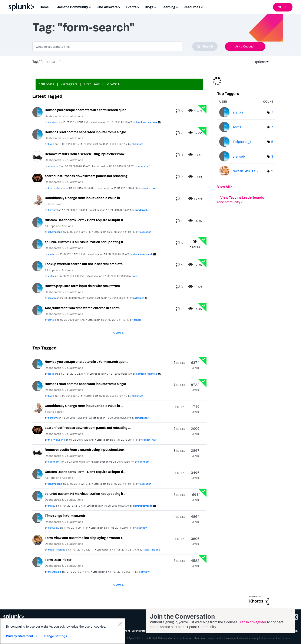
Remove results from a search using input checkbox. (85, 154)
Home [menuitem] (44, 7)
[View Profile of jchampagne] (55, 232)
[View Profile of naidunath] (137, 144)
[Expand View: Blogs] (155, 7)
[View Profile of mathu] (52, 254)
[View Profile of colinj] (51, 276)
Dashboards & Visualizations (64, 116)
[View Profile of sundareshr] (142, 210)
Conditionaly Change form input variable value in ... (84, 198)
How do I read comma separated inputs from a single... (87, 132)
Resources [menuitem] (192, 7)
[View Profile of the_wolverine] (57, 188)
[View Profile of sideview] (138, 298)
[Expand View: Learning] (177, 7)
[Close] (120, 624)
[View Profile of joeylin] (52, 298)
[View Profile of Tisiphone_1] (242, 142)
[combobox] (125, 46)
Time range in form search (65, 516)
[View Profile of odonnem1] (54, 166)
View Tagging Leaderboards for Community (241, 200)
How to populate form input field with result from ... (84, 286)
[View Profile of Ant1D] (238, 127)
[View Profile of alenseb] (239, 156)
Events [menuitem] (131, 7)
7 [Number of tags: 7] (272, 112)
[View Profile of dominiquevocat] (143, 254)
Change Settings (55, 636)
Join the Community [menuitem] (73, 7)
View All (119, 333)
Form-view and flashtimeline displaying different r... (85, 538)
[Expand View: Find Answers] (119, 7)
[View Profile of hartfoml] (53, 210)
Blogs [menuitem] (149, 7)
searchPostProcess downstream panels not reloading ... (88, 176)
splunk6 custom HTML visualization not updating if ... (86, 242)
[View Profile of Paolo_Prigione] (57, 550)
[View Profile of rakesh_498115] (245, 171)
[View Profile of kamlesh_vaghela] (146, 122)
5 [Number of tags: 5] (272, 142)
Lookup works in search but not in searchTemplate (84, 264)
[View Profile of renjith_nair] (149, 188)
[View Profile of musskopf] (145, 232)
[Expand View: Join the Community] (90, 7)
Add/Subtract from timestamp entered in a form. (83, 308)
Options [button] (258, 62)
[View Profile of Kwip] (51, 144)
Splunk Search (54, 204)
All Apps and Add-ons (59, 226)
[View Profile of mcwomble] (55, 572)
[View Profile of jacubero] (53, 122)
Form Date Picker (58, 560)
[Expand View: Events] (138, 7)
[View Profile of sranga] (238, 112)
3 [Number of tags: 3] (272, 156)
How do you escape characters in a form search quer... (86, 110)
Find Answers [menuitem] (107, 7)
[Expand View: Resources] (202, 7)
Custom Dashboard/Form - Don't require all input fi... (85, 220)
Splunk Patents (140, 631)
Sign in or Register (252, 622)
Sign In (283, 7)
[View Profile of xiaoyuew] (54, 528)
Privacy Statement (20, 636)
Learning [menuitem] (168, 7)
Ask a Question (245, 46)
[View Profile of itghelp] (52, 320)
